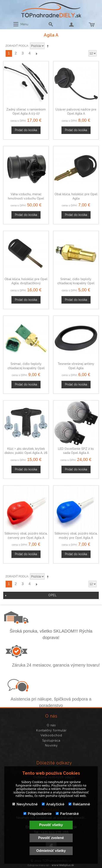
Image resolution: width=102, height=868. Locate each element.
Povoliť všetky (51, 825)
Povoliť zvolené (51, 838)
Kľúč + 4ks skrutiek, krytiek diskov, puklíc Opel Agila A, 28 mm (26, 453)
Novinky (51, 745)
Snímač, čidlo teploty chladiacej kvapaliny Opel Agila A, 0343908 (76, 283)
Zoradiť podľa (17, 46)
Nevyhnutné (25, 804)
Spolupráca (51, 740)
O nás (51, 725)
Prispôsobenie (38, 814)
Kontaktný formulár (51, 730)
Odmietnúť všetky (51, 851)
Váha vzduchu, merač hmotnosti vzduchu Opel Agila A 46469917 (26, 198)
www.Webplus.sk (63, 865)
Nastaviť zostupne (49, 46)
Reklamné (79, 804)
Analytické (53, 804)
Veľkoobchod (51, 735)
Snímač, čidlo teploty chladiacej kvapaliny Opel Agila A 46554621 (26, 368)
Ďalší (36, 53)
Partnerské (67, 814)
